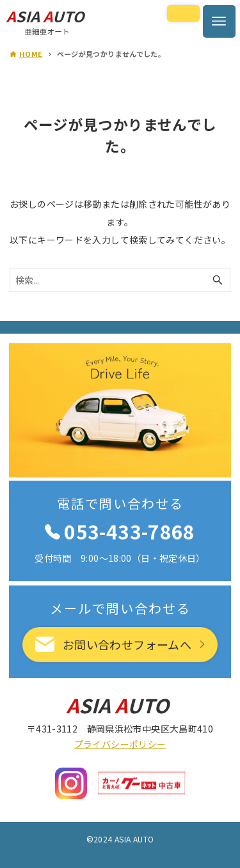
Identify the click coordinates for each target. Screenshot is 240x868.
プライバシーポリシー (120, 744)
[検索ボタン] (218, 280)
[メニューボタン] (219, 21)
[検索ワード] (120, 280)
